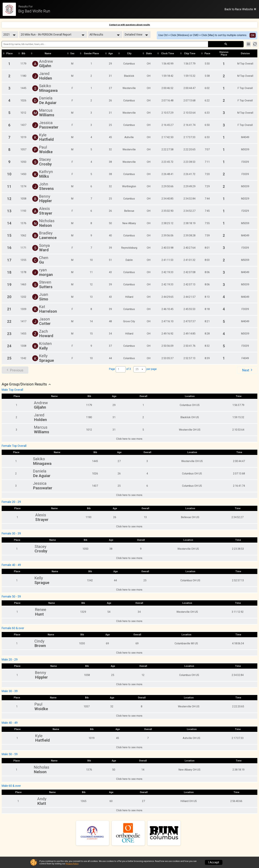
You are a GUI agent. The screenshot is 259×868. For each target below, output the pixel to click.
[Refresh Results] (255, 44)
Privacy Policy (72, 864)
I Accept (214, 862)
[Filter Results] (248, 44)
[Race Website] (11, 9)
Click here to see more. (129, 439)
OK (253, 35)
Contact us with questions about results (129, 25)
